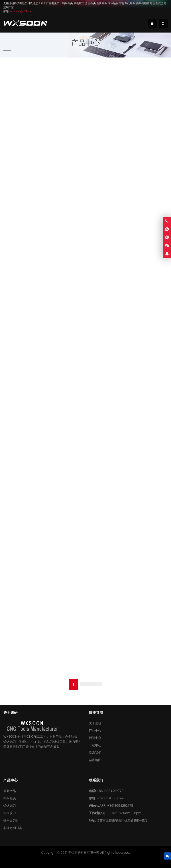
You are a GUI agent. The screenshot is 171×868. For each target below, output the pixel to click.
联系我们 (95, 753)
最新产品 (10, 791)
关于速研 (95, 723)
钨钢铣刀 (10, 806)
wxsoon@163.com (110, 798)
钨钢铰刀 (10, 813)
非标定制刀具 (13, 828)
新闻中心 (95, 738)
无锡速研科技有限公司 (84, 853)
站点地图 (95, 760)
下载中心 (95, 745)
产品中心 (95, 731)
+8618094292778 (120, 806)
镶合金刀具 (11, 821)
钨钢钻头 (10, 798)
